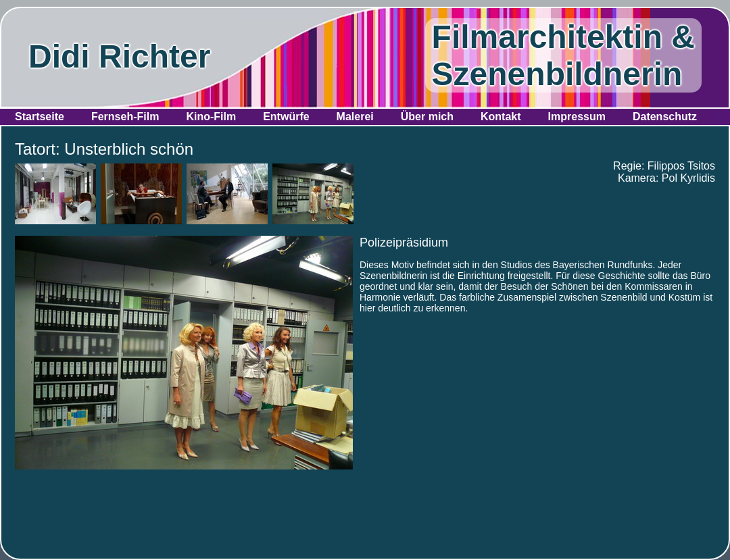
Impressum (577, 117)
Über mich (427, 117)
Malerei (355, 117)
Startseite (40, 117)
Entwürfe (286, 117)
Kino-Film (211, 117)
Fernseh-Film (125, 117)
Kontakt (501, 117)
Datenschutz (665, 117)
